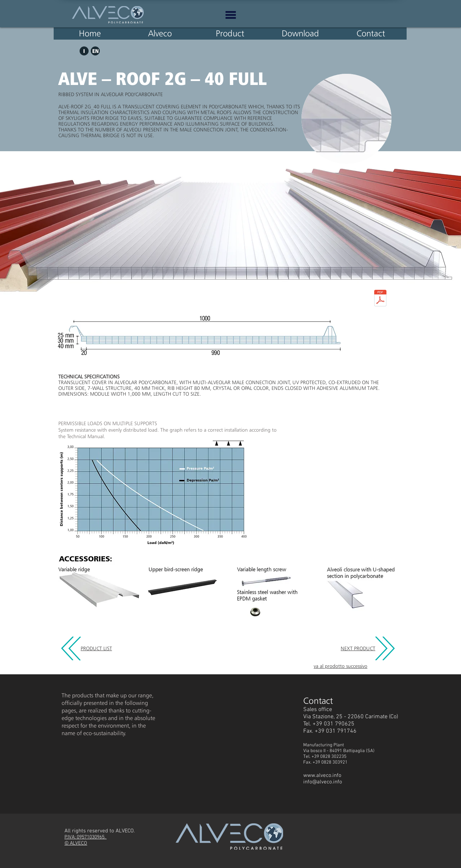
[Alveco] (160, 33)
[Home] (90, 33)
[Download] (300, 33)
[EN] (95, 51)
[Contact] (371, 33)
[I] (84, 51)
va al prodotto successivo (341, 666)
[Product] (230, 33)
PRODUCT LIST (96, 648)
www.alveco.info (322, 775)
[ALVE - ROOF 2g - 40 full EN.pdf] (380, 299)
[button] (231, 15)
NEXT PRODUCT (358, 648)
